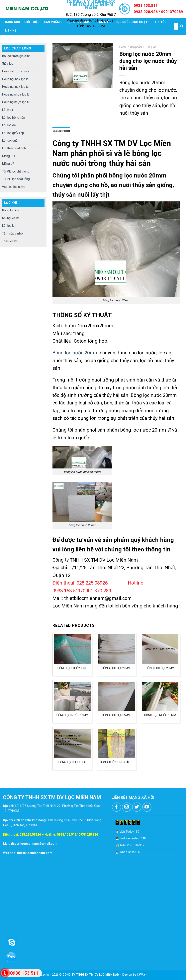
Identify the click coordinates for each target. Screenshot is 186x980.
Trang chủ (11, 22)
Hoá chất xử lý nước (16, 71)
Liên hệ (11, 31)
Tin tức (161, 22)
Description (61, 131)
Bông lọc (151, 47)
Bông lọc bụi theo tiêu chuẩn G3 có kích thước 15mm (72, 762)
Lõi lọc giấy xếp (13, 133)
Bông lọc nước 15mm (72, 715)
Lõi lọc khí (9, 226)
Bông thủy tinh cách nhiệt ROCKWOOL (116, 762)
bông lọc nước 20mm (82, 525)
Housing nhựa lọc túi (16, 102)
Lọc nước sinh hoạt (133, 22)
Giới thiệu (32, 22)
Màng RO (8, 156)
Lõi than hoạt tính (14, 148)
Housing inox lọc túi (16, 87)
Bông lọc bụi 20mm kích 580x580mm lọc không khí (116, 668)
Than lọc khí (10, 241)
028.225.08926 (30, 835)
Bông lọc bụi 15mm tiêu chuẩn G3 (116, 715)
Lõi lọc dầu (10, 125)
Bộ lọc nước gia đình (16, 56)
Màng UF (8, 164)
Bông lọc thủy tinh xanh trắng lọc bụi (72, 668)
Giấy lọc (8, 64)
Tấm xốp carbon (13, 233)
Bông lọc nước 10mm (160, 715)
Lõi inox (7, 110)
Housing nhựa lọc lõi (16, 94)
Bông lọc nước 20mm (76, 353)
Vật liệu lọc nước (14, 187)
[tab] (61, 131)
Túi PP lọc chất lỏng (16, 179)
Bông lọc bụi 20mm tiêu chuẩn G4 (160, 668)
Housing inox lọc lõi (16, 79)
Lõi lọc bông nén (13, 118)
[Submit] (182, 26)
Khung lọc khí (11, 218)
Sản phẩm (53, 22)
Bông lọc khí (10, 210)
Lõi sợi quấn (11, 140)
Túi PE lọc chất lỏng (16, 171)
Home (123, 47)
